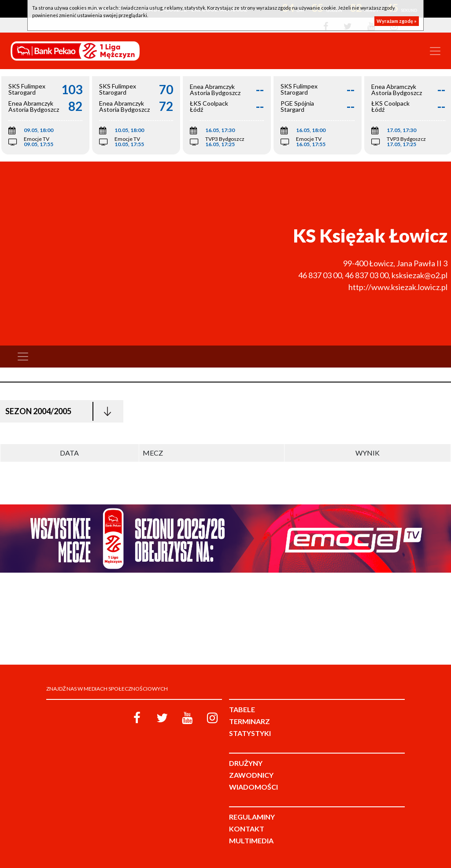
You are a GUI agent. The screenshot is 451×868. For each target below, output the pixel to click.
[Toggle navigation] (435, 51)
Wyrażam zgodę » (397, 21)
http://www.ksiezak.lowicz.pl (398, 287)
